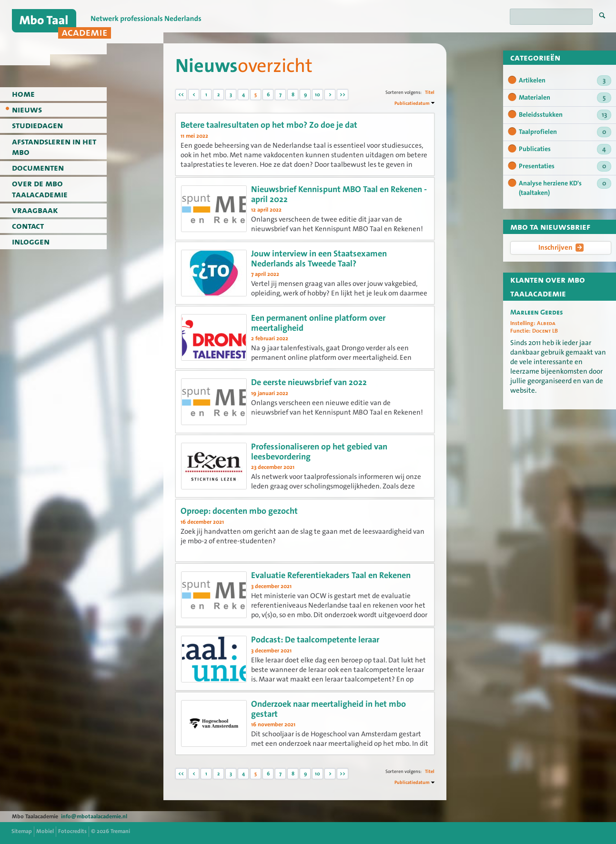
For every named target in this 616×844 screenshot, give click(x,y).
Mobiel (45, 831)
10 (318, 95)
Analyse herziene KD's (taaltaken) (565, 188)
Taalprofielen (565, 132)
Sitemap (22, 831)
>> (343, 95)
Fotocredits (72, 831)
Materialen (565, 98)
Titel (430, 92)
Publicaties (565, 149)
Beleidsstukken (565, 115)
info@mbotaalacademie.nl (94, 816)
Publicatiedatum (412, 103)
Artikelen (565, 81)
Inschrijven (561, 247)
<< (181, 95)
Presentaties (565, 166)
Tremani (120, 831)
